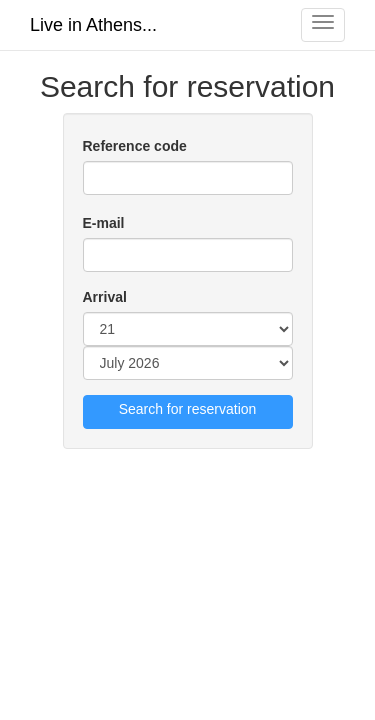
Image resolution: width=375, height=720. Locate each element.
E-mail (104, 223)
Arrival (105, 297)
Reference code (135, 146)
